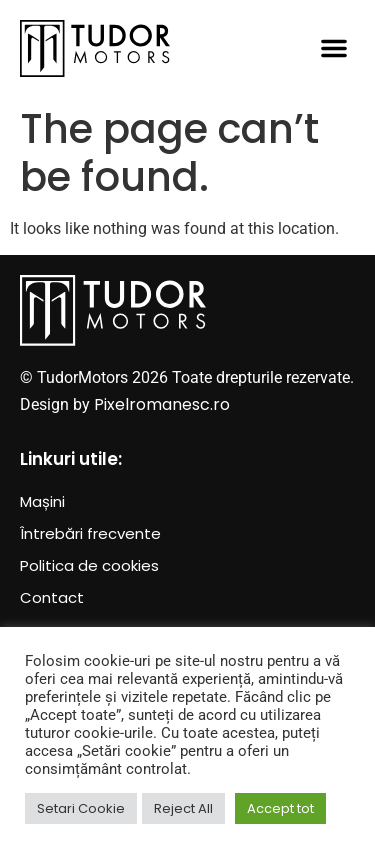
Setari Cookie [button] (81, 808)
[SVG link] (95, 48)
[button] (334, 48)
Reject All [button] (183, 808)
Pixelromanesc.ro (162, 404)
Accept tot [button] (280, 808)
